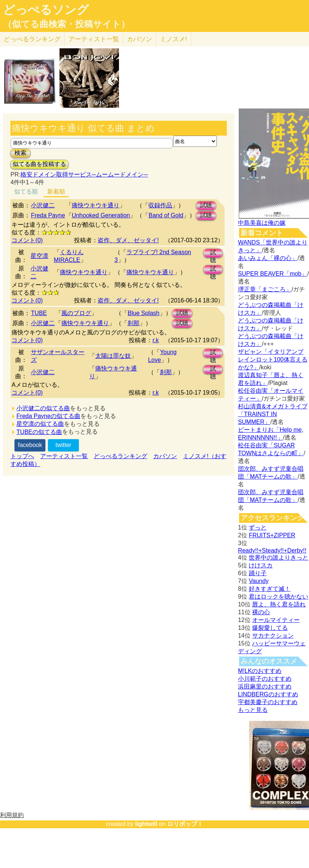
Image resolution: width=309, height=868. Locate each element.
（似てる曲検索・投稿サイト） (66, 24)
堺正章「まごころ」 (265, 289)
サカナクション (273, 636)
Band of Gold (166, 215)
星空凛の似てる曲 (40, 424)
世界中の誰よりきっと (279, 558)
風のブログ (76, 313)
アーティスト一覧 (64, 456)
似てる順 (26, 192)
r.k (156, 340)
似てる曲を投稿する (39, 164)
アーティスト (94, 39)
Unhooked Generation (101, 215)
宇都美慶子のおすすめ (268, 702)
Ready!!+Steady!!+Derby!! (272, 550)
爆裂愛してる (270, 628)
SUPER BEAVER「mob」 (273, 274)
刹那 (133, 323)
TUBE (39, 313)
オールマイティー (276, 620)
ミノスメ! (173, 39)
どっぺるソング (46, 10)
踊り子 (258, 573)
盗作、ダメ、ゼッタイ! (128, 240)
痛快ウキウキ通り (96, 205)
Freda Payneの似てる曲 (48, 416)
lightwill (146, 824)
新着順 (56, 192)
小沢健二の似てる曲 (43, 408)
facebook (30, 445)
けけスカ (261, 565)
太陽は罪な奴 (113, 356)
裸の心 (261, 612)
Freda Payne (48, 215)
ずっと (258, 527)
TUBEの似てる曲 (39, 432)
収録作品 (160, 205)
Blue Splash (143, 313)
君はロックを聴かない (279, 597)
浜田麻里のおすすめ (265, 686)
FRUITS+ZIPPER (272, 535)
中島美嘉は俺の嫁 (262, 223)
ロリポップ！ (185, 824)
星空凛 (39, 256)
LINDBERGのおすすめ (268, 694)
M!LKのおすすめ (260, 671)
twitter (63, 445)
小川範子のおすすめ (265, 679)
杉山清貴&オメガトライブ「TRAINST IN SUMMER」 (273, 414)
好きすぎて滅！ (270, 589)
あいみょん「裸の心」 (268, 258)
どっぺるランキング (120, 456)
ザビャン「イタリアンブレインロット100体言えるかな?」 (273, 359)
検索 (20, 153)
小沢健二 (43, 205)
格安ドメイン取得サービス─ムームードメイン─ (84, 174)
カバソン (139, 39)
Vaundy (259, 581)
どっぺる (32, 39)
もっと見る (253, 710)
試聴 (206, 205)
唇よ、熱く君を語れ (279, 604)
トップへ (22, 456)
